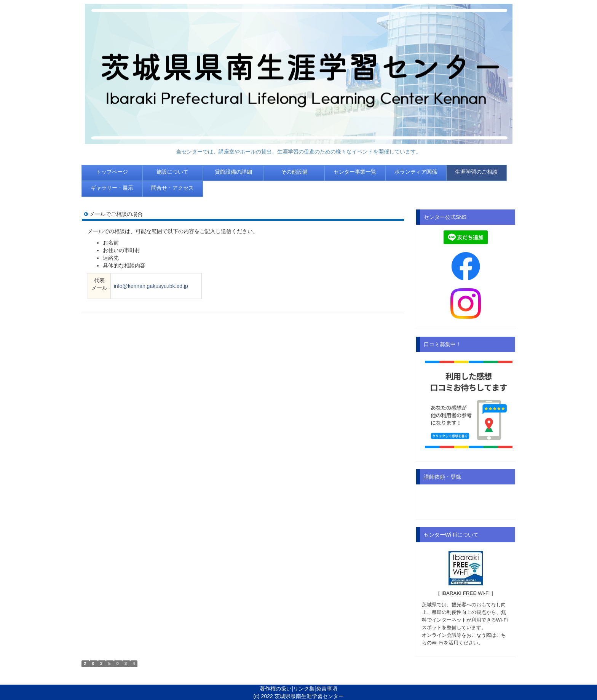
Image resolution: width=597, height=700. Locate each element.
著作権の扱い (276, 689)
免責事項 (327, 689)
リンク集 (304, 689)
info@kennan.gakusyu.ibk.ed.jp (151, 286)
